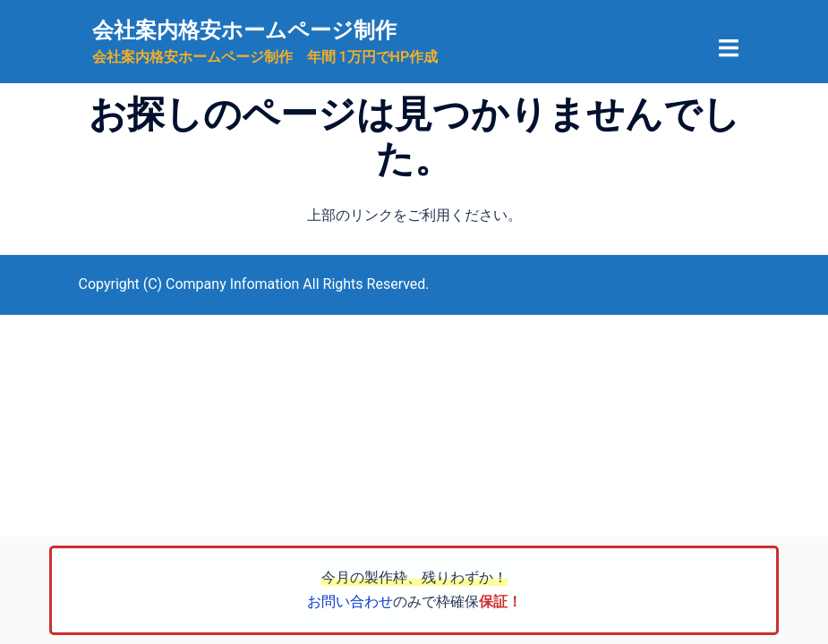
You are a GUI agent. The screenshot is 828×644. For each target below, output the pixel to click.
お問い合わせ (350, 602)
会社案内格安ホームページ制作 (244, 30)
